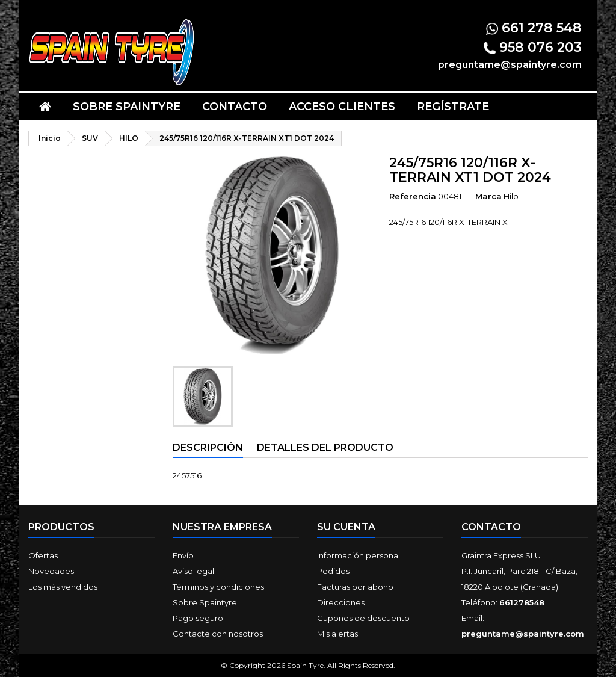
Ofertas (43, 555)
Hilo (511, 196)
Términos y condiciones (218, 587)
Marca (488, 196)
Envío (183, 555)
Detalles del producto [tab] (325, 447)
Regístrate (453, 107)
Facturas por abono (355, 587)
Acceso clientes (342, 107)
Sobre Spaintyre (127, 107)
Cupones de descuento (363, 618)
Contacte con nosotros (218, 634)
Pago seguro (198, 618)
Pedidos (333, 571)
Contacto (235, 107)
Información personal (359, 555)
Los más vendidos (63, 587)
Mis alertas (337, 634)
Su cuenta (346, 527)
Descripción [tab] (208, 447)
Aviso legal (193, 571)
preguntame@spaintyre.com (523, 634)
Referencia (413, 196)
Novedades (51, 571)
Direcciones (341, 602)
